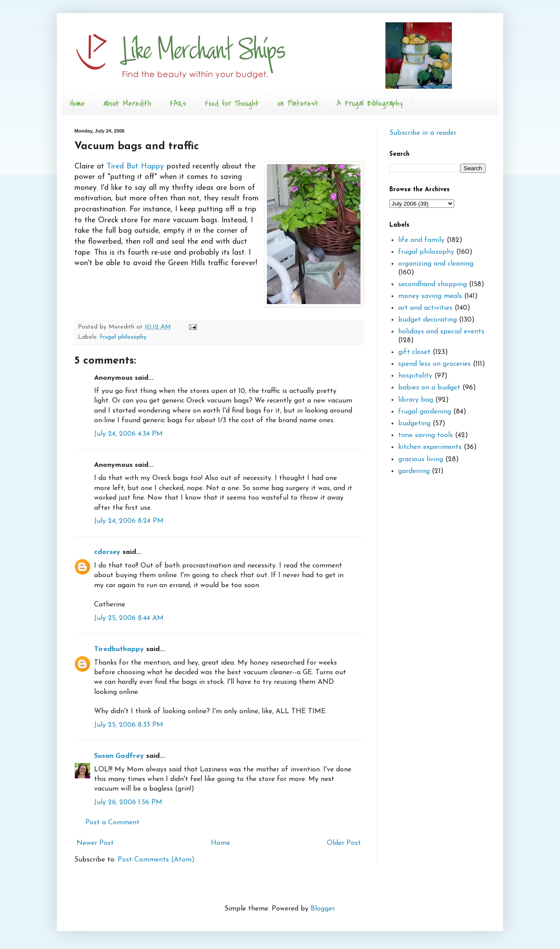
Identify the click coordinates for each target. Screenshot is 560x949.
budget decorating (427, 320)
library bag (416, 400)
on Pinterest (298, 103)
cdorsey (107, 552)
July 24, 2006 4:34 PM (128, 434)
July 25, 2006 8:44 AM (129, 618)
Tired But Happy (135, 166)
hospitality (415, 376)
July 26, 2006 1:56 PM (128, 802)
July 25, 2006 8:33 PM (129, 725)
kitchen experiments (430, 447)
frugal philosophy (123, 337)
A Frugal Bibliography (370, 103)
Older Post (344, 843)
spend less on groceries (434, 364)
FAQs (178, 103)
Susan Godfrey (119, 756)
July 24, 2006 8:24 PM (129, 521)
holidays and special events (441, 332)
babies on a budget (429, 388)
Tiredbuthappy (119, 649)
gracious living (421, 459)
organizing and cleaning (436, 264)
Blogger (322, 909)
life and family (421, 240)
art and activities (425, 308)
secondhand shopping (432, 284)
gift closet (414, 352)
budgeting (414, 424)
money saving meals (430, 296)
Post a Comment (112, 823)
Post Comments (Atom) (156, 860)
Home (77, 103)
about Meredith (127, 103)
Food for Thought (232, 103)
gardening (414, 471)
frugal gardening (425, 412)
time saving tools (425, 435)
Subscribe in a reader (423, 133)
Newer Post (95, 843)
